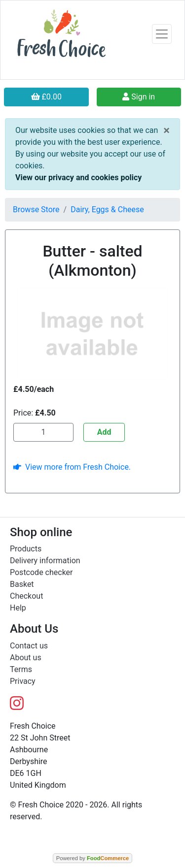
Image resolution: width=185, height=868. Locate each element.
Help (18, 608)
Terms (21, 669)
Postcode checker (41, 572)
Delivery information (45, 561)
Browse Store (36, 209)
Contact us (29, 646)
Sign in (139, 97)
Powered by (92, 858)
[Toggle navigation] (162, 34)
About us (26, 658)
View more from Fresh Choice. (72, 467)
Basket (22, 584)
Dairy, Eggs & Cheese (107, 209)
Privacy (23, 681)
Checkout (26, 596)
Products (26, 549)
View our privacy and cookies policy (78, 177)
